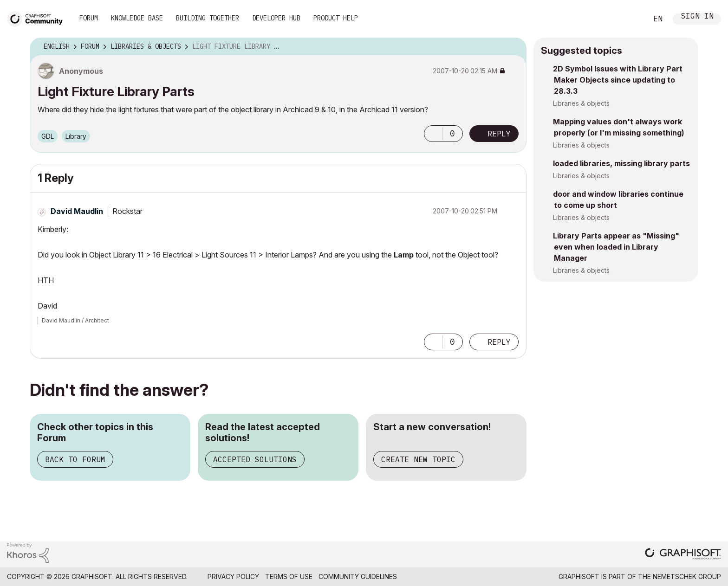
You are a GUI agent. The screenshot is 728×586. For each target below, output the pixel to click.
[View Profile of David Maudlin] (77, 211)
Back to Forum (75, 459)
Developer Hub (276, 18)
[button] (433, 134)
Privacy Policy (233, 576)
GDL (48, 136)
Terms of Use (289, 576)
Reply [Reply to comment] (499, 342)
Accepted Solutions (255, 459)
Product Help (336, 18)
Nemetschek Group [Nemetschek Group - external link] (687, 576)
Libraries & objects (581, 103)
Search (630, 19)
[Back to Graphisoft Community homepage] (38, 18)
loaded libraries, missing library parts (621, 163)
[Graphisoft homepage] (683, 555)
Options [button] (513, 47)
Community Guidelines (358, 576)
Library (76, 136)
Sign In (697, 17)
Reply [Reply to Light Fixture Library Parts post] (499, 134)
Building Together (208, 18)
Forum (89, 18)
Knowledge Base (137, 18)
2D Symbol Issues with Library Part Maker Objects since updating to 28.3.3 (618, 80)
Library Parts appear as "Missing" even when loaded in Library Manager (616, 247)
